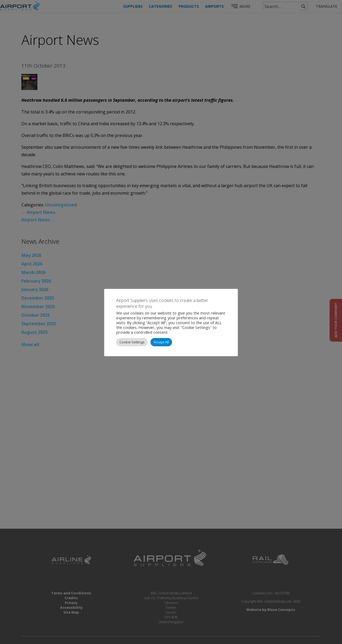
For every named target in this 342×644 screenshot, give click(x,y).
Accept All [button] (161, 342)
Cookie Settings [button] (132, 342)
